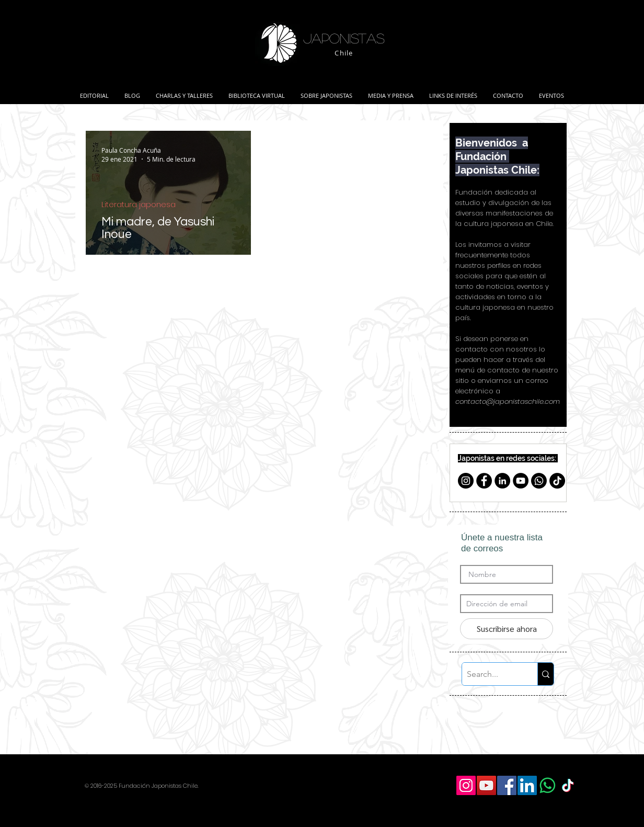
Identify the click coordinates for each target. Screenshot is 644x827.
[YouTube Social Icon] (486, 785)
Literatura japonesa (139, 205)
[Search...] (491, 674)
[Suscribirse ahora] (507, 629)
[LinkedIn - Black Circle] (502, 481)
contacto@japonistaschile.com (508, 401)
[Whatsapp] (539, 481)
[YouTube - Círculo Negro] (521, 481)
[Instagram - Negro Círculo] (466, 481)
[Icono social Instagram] (466, 785)
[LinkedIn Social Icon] (527, 785)
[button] (184, 91)
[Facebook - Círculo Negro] (484, 481)
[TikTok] (557, 481)
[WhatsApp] (548, 785)
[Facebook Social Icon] (507, 785)
